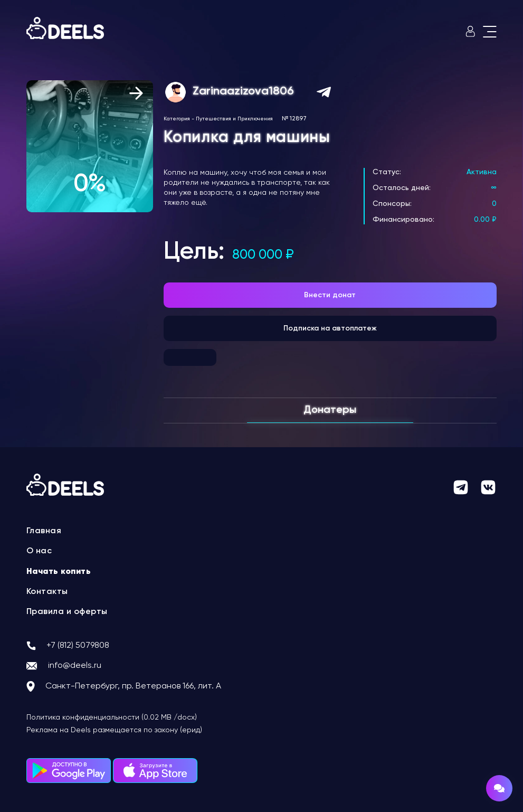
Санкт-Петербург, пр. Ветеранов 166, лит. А (133, 686)
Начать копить (59, 572)
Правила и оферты (67, 612)
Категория (177, 119)
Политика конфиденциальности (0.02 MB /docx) (112, 717)
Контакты (47, 592)
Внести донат (330, 295)
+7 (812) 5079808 (78, 646)
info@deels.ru (75, 666)
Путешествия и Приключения (234, 119)
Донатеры (330, 410)
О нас (39, 551)
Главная (44, 531)
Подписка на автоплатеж (330, 328)
